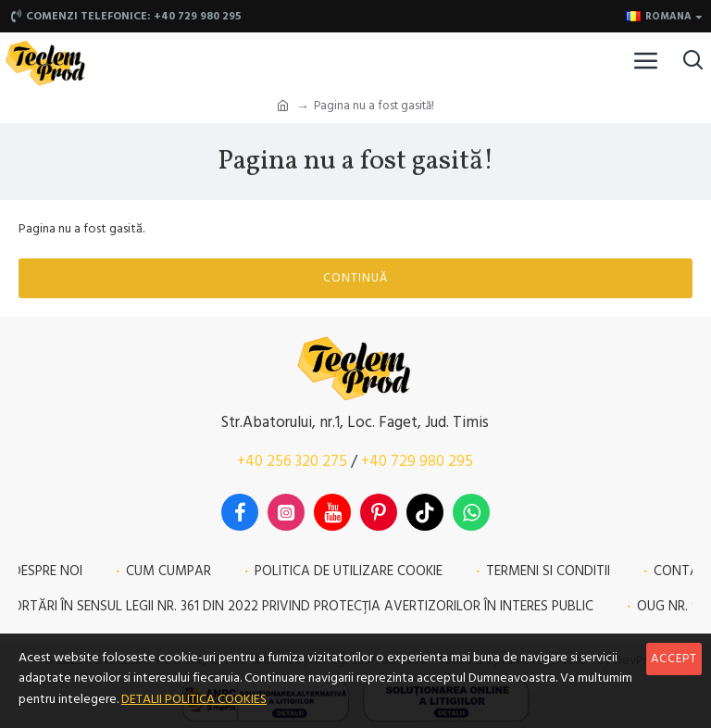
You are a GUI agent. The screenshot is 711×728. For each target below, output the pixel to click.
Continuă (355, 278)
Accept (674, 659)
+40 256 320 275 (292, 461)
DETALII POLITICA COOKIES (194, 699)
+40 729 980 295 (417, 461)
